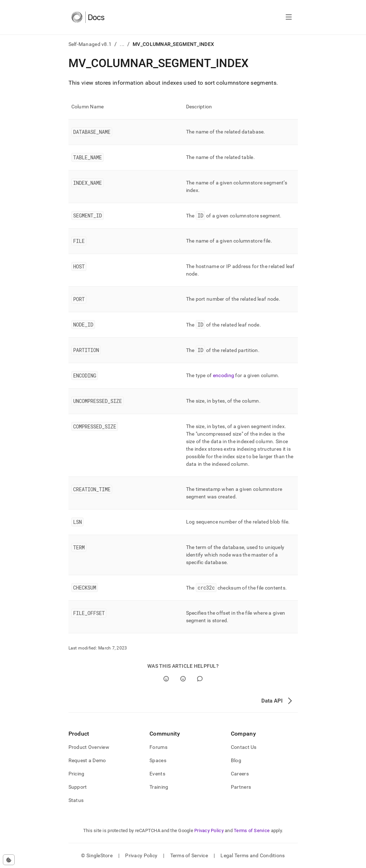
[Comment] (200, 679)
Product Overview (89, 747)
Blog (236, 760)
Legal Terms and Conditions (253, 855)
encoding (224, 375)
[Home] (88, 17)
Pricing (77, 774)
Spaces (158, 760)
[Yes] (166, 679)
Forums (158, 747)
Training (159, 787)
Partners (241, 787)
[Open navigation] (289, 17)
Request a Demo (87, 760)
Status (76, 800)
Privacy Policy (209, 831)
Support (78, 787)
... (122, 44)
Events (157, 774)
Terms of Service (252, 831)
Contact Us (244, 747)
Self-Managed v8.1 (90, 44)
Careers (240, 774)
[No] (183, 679)
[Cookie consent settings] (9, 860)
